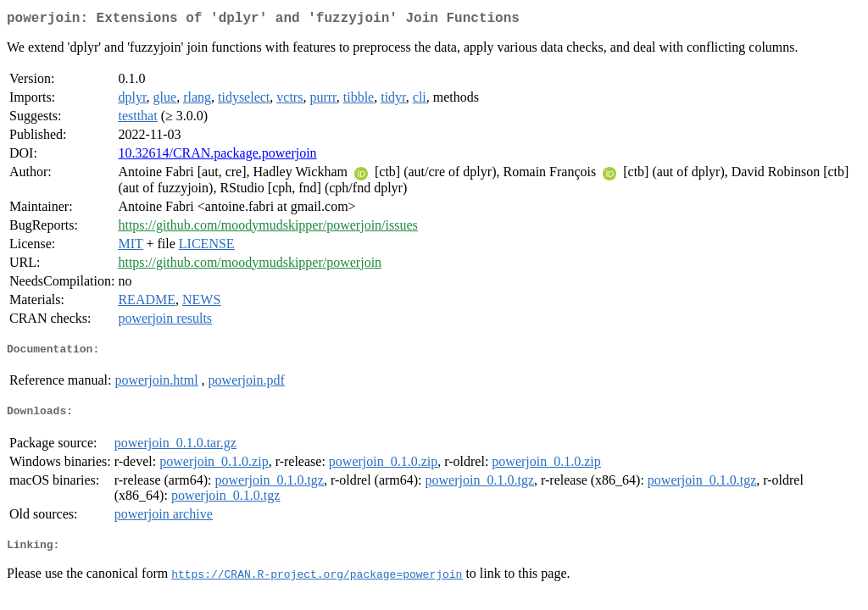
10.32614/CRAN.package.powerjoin (217, 156)
